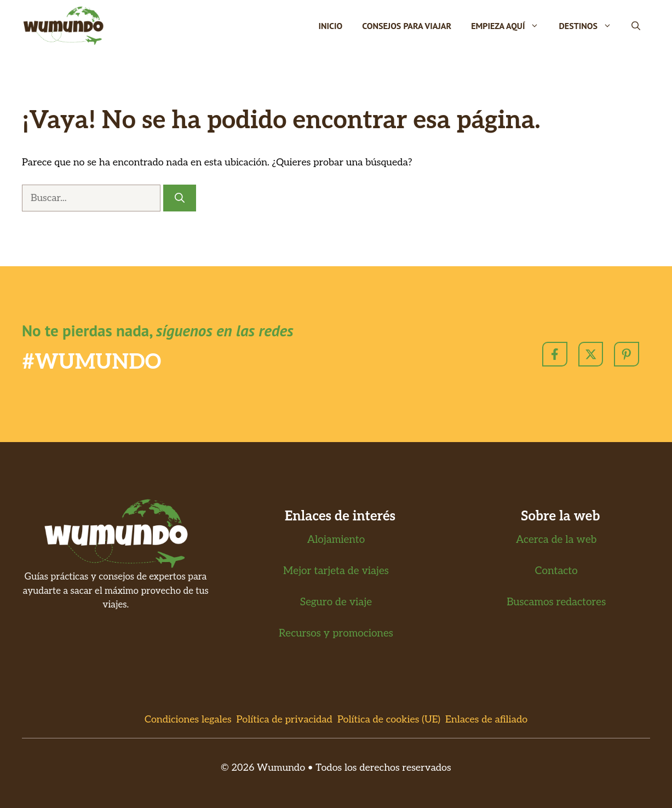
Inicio (330, 26)
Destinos (590, 26)
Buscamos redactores (556, 602)
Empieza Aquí (510, 26)
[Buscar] (180, 198)
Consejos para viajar (407, 26)
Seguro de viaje (336, 602)
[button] (636, 26)
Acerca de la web (556, 540)
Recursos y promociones (336, 634)
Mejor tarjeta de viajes (336, 571)
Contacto (556, 571)
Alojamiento (336, 540)
